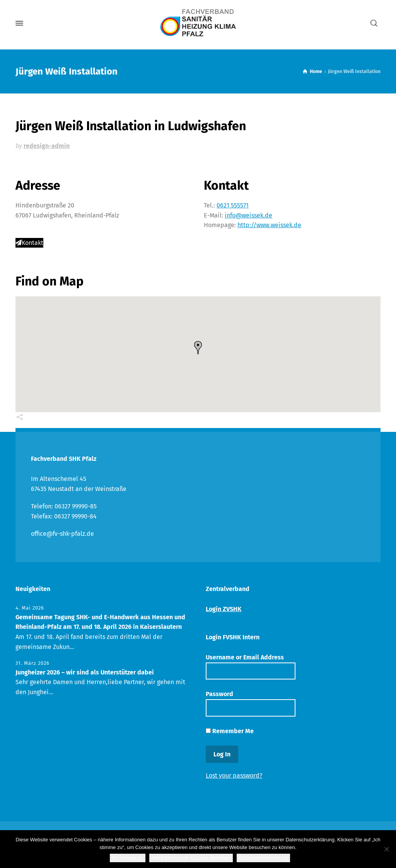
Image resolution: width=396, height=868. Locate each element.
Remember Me (230, 731)
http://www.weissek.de (269, 225)
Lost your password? (234, 775)
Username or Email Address (251, 667)
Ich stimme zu (128, 858)
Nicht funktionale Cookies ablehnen (191, 858)
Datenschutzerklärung (263, 858)
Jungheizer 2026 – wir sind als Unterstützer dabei (85, 672)
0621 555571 (233, 205)
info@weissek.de (248, 215)
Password (251, 703)
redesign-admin (47, 146)
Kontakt (29, 243)
